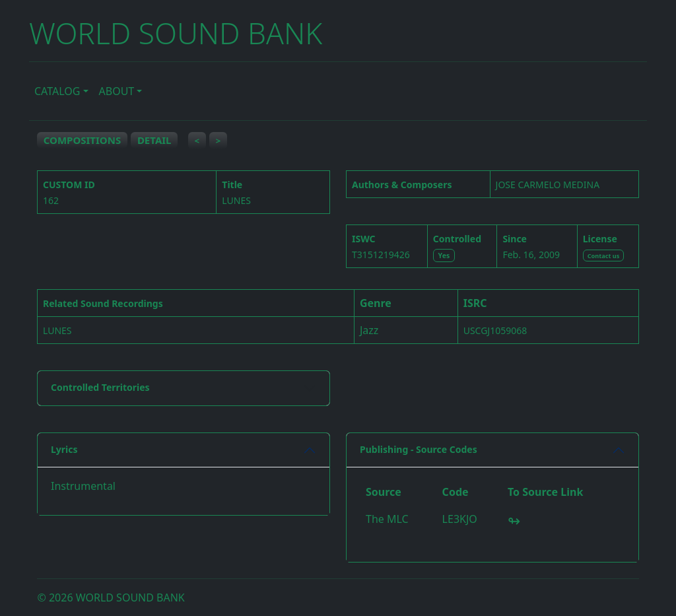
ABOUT (117, 91)
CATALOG (57, 91)
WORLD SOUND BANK (176, 33)
